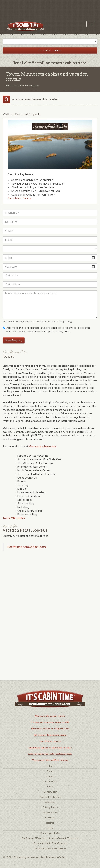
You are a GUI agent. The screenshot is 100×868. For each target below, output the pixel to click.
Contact (50, 776)
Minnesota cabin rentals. (43, 447)
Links (50, 787)
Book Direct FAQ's (50, 833)
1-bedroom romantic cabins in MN (50, 722)
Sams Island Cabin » (19, 198)
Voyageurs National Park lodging (50, 760)
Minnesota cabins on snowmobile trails (50, 748)
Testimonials (50, 781)
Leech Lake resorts (50, 741)
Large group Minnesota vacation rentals (50, 754)
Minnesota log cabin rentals (50, 716)
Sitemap (50, 823)
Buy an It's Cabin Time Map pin (50, 843)
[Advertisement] (50, 8)
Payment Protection (50, 797)
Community (50, 792)
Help (50, 828)
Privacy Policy (50, 807)
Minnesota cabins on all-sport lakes (50, 729)
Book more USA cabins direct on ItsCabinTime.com (50, 838)
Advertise (50, 802)
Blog (50, 766)
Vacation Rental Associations (50, 849)
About (50, 771)
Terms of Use (50, 813)
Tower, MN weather (14, 518)
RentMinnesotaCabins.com (27, 547)
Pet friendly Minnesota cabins (50, 735)
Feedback (50, 818)
